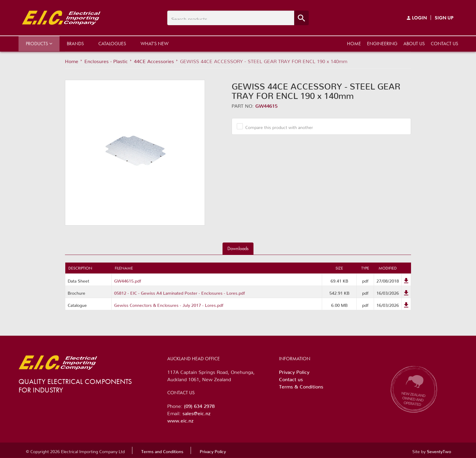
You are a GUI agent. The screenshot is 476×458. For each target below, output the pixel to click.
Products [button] (39, 44)
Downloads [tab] (238, 248)
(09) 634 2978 (199, 405)
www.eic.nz (180, 419)
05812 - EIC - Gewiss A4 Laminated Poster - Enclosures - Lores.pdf (180, 292)
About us (414, 44)
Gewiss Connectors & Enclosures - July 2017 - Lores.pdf (169, 304)
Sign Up (444, 18)
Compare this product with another (277, 126)
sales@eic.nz (196, 412)
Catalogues (112, 44)
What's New (155, 44)
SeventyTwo (439, 450)
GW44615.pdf (128, 280)
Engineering (382, 44)
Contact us (444, 44)
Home (354, 44)
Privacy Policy (294, 371)
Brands (75, 44)
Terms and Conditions (162, 450)
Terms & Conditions (301, 385)
